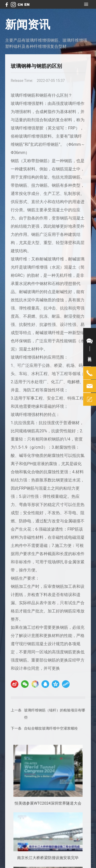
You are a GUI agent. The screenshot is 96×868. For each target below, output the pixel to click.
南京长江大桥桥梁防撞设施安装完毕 (48, 858)
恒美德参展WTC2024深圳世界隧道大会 (48, 803)
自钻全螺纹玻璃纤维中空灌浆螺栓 (51, 728)
